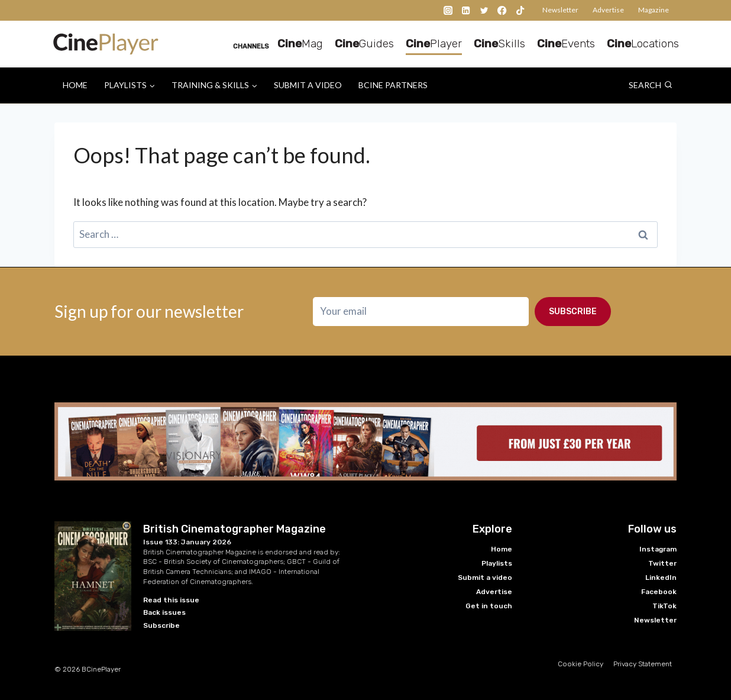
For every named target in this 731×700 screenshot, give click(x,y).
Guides (364, 43)
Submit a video (308, 85)
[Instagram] (448, 10)
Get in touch (489, 606)
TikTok (664, 606)
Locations (643, 43)
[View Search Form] (651, 85)
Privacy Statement (643, 664)
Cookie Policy (580, 664)
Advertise (608, 10)
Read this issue (171, 600)
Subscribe (573, 312)
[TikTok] (520, 10)
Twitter (662, 563)
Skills (499, 43)
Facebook (659, 592)
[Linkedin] (466, 10)
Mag (300, 43)
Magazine (654, 10)
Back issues (164, 612)
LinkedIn (661, 578)
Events (566, 43)
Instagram (658, 549)
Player (434, 43)
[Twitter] (484, 10)
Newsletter (560, 10)
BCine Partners (393, 85)
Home (75, 85)
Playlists (497, 563)
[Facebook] (502, 10)
